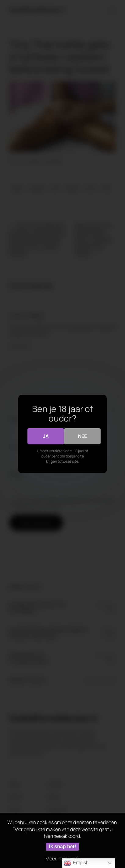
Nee (82, 436)
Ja (46, 436)
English (76, 863)
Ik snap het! (63, 846)
